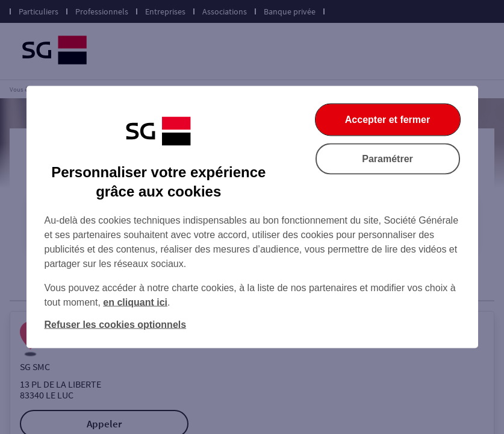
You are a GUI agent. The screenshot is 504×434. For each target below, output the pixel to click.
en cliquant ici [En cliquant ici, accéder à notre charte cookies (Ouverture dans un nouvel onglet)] (135, 302)
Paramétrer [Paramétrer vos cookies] (387, 159)
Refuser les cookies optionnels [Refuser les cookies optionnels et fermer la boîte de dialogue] (116, 325)
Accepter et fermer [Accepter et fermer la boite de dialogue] (387, 120)
